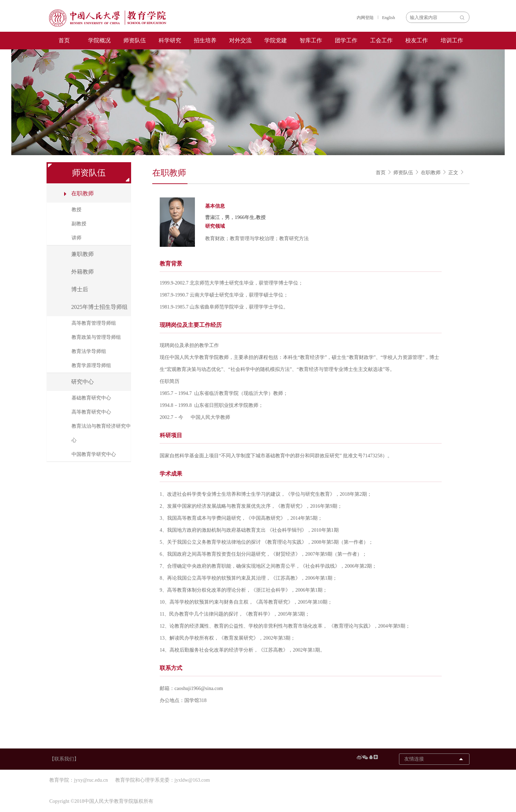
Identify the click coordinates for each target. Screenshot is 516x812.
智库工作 (311, 40)
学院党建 (276, 40)
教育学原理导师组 (91, 365)
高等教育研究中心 (91, 412)
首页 (64, 40)
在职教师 (431, 173)
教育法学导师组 (89, 351)
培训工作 (452, 40)
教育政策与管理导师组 (96, 337)
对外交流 (240, 40)
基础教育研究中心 (91, 398)
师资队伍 (135, 40)
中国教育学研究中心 (94, 454)
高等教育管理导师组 (94, 323)
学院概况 (99, 40)
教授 (76, 210)
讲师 (76, 238)
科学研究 (170, 40)
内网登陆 (365, 18)
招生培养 (205, 40)
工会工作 (381, 40)
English (389, 18)
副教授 (79, 224)
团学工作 (346, 40)
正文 (453, 173)
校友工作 (417, 40)
